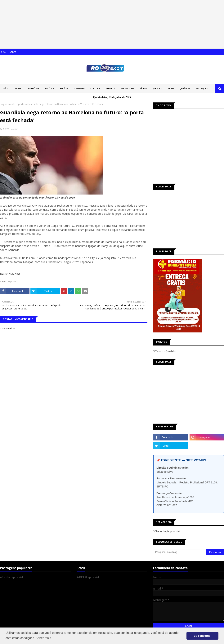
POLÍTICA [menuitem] (49, 88)
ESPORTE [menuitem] (110, 88)
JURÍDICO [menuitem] (158, 88)
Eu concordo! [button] (202, 636)
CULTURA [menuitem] (95, 88)
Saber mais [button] (43, 638)
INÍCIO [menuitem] (6, 88)
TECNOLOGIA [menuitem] (127, 88)
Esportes (21, 104)
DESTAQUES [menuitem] (202, 88)
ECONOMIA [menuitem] (79, 88)
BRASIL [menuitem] (18, 88)
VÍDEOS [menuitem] (143, 88)
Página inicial (7, 104)
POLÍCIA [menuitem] (64, 88)
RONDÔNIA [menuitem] (33, 88)
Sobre (13, 52)
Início (3, 52)
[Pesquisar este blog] (180, 552)
